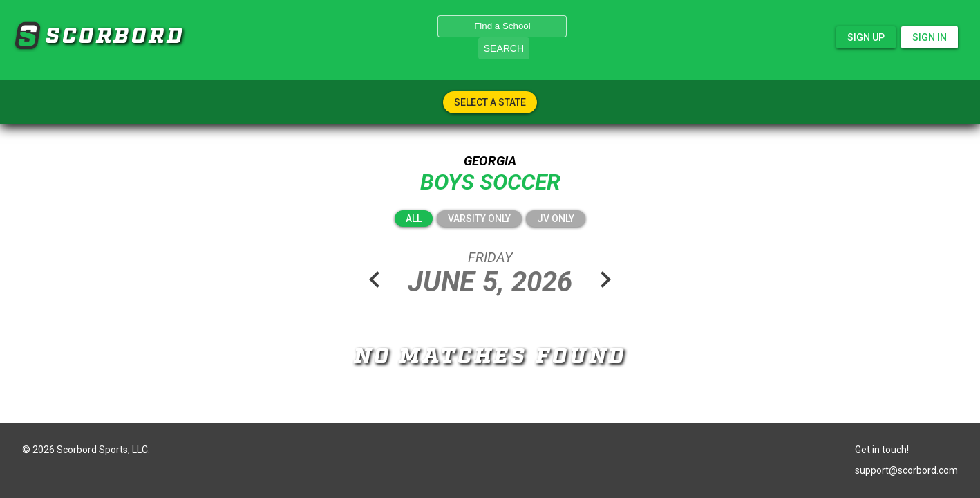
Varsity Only (479, 219)
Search (504, 48)
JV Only (556, 219)
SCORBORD (27, 36)
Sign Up (866, 37)
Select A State (490, 102)
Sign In (930, 37)
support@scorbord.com (906, 470)
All (414, 219)
